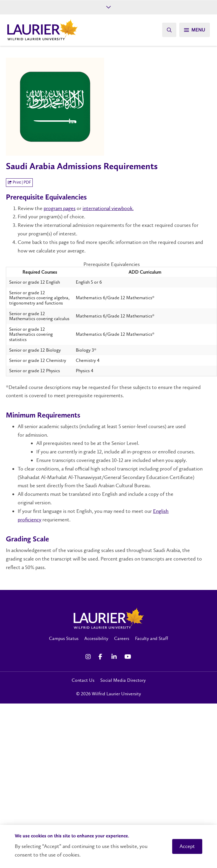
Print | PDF (19, 182)
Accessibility (96, 638)
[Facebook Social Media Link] (102, 657)
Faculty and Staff (152, 638)
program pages (60, 208)
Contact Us (83, 680)
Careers (122, 638)
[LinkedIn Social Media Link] (115, 657)
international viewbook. (108, 208)
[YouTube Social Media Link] (128, 657)
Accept (187, 846)
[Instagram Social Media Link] (89, 657)
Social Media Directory (123, 680)
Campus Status (64, 638)
